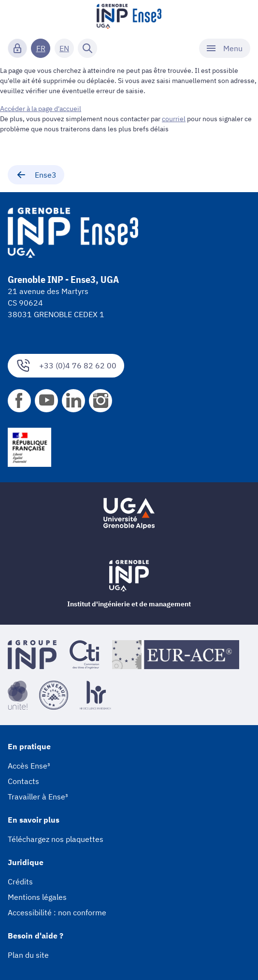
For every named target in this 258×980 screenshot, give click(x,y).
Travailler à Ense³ (38, 797)
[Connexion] (17, 48)
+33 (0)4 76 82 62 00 (66, 366)
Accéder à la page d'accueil (41, 109)
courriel (174, 119)
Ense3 (36, 175)
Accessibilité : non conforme (57, 912)
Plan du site (28, 955)
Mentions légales (37, 897)
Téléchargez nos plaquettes (56, 839)
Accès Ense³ (29, 766)
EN (64, 48)
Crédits (20, 882)
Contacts (23, 781)
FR (41, 48)
